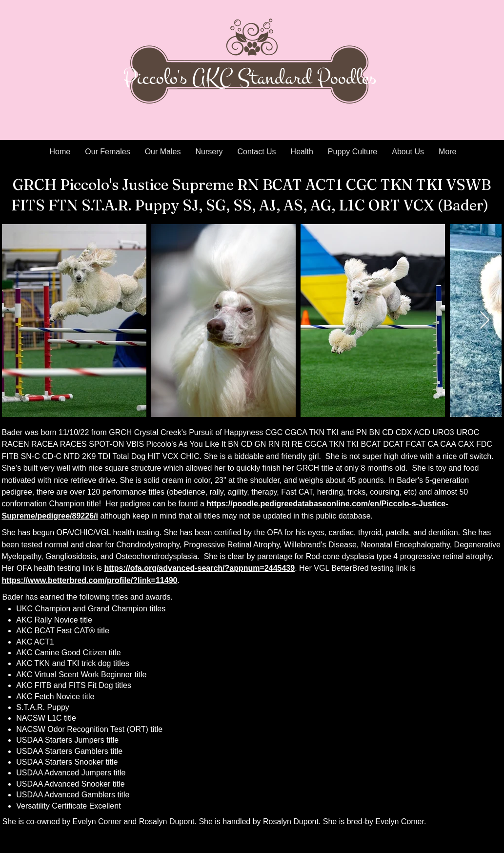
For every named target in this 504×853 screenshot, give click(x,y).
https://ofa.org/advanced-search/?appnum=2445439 (199, 568)
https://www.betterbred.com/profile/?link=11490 (90, 580)
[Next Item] (485, 321)
